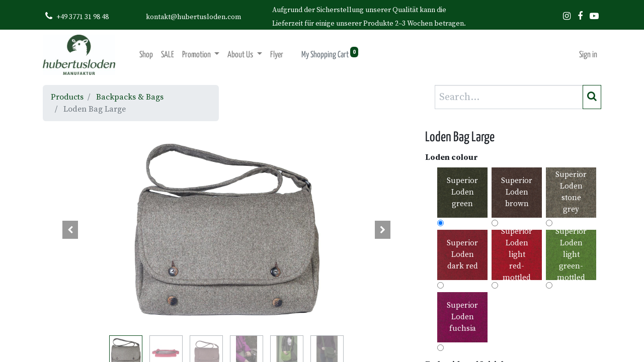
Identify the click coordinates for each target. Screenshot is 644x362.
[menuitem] (146, 55)
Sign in (588, 55)
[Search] (592, 97)
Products (67, 97)
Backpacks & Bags (130, 97)
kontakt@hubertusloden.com (193, 17)
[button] (70, 230)
